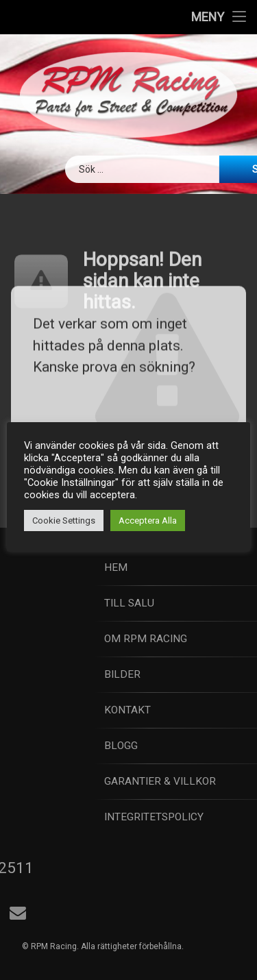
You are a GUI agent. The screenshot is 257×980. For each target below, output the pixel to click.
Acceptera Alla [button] (148, 520)
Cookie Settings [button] (64, 520)
